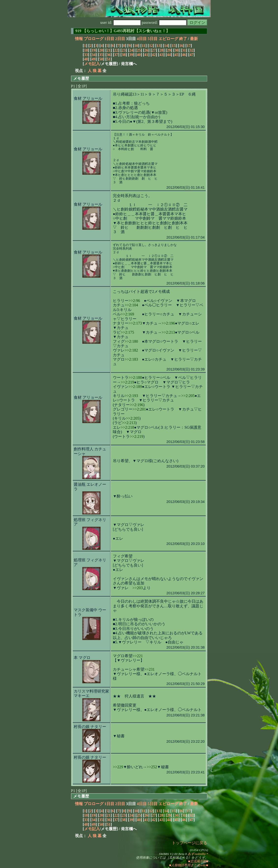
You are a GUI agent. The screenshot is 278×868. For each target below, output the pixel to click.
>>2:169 (127, 314)
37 (116, 55)
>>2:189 (135, 387)
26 (146, 50)
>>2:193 (131, 396)
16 (181, 46)
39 (131, 55)
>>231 (149, 669)
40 (139, 55)
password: (164, 22)
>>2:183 (131, 359)
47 (191, 55)
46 (184, 55)
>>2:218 (127, 427)
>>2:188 (135, 377)
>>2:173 (135, 323)
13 (159, 46)
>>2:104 (131, 305)
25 (139, 50)
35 (101, 55)
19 (93, 50)
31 (184, 50)
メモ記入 (92, 64)
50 (101, 59)
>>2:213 (168, 332)
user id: (121, 22)
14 (166, 46)
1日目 (109, 39)
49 (93, 59)
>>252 (152, 767)
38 (124, 55)
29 (169, 50)
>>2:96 (134, 301)
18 (86, 50)
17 (189, 46)
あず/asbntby (197, 854)
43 (161, 55)
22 (116, 50)
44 (169, 55)
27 (154, 50)
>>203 (138, 588)
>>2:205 (188, 396)
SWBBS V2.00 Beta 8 (173, 854)
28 (161, 50)
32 (191, 50)
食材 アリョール (88, 98)
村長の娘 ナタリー (90, 727)
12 (151, 46)
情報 (79, 39)
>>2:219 (127, 382)
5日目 (153, 39)
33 (86, 55)
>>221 (138, 656)
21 (109, 50)
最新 (194, 39)
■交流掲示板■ (198, 861)
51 (109, 59)
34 (93, 55)
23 (124, 50)
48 (86, 59)
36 (109, 55)
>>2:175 (127, 332)
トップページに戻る (190, 843)
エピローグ (168, 39)
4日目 (142, 39)
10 (136, 46)
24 (131, 50)
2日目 (120, 39)
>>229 (118, 767)
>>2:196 (168, 323)
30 (176, 50)
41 (146, 55)
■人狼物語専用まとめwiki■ (189, 865)
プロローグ (94, 39)
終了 (183, 39)
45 (176, 55)
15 (174, 46)
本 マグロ (82, 658)
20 (101, 50)
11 (143, 46)
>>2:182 (131, 350)
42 (154, 55)
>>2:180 (131, 341)
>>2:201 (139, 409)
